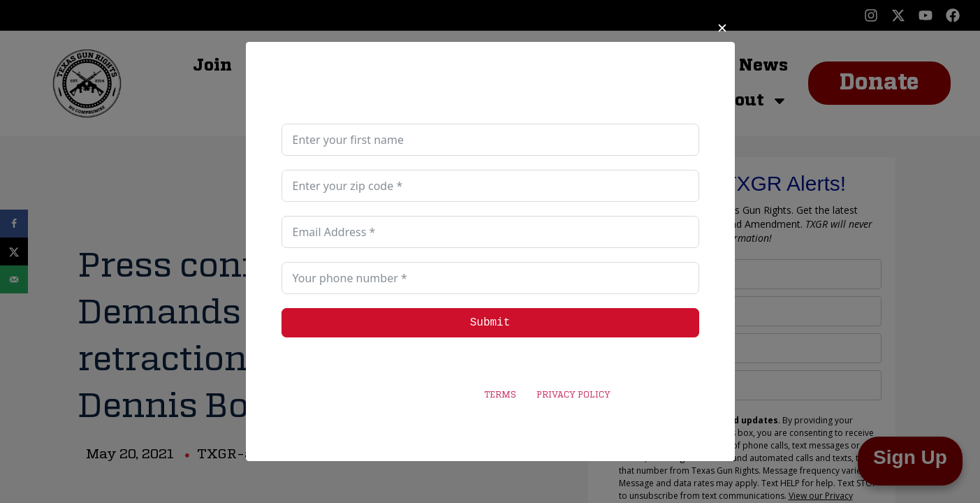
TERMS (500, 395)
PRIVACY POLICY (573, 395)
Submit (490, 323)
